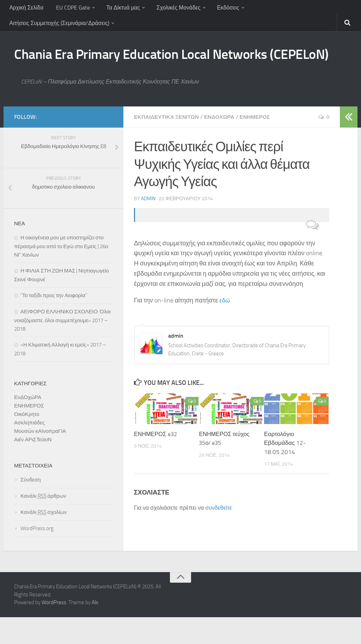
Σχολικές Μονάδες (174, 9)
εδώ (225, 326)
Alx (95, 629)
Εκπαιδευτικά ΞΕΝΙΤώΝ (168, 144)
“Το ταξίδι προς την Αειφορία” (54, 322)
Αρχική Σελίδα (26, 9)
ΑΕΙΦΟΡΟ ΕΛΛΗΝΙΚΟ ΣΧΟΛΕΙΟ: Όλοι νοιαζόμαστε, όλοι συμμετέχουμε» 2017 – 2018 (62, 347)
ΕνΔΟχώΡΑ (224, 144)
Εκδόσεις (223, 9)
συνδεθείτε (219, 534)
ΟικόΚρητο (27, 441)
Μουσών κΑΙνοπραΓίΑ (40, 458)
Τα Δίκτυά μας (119, 9)
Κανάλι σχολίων (44, 539)
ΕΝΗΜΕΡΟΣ (261, 144)
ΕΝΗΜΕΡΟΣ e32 (157, 460)
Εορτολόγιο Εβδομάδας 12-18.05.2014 (285, 469)
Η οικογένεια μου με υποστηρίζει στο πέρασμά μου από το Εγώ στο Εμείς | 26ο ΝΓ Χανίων (61, 273)
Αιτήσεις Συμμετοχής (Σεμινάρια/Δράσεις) (60, 26)
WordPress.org (37, 555)
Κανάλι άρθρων (43, 523)
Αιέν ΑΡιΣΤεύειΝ (33, 466)
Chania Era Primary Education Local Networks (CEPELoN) (154, 70)
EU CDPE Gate (70, 9)
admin (148, 225)
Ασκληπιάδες (29, 449)
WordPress (54, 629)
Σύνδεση (31, 507)
